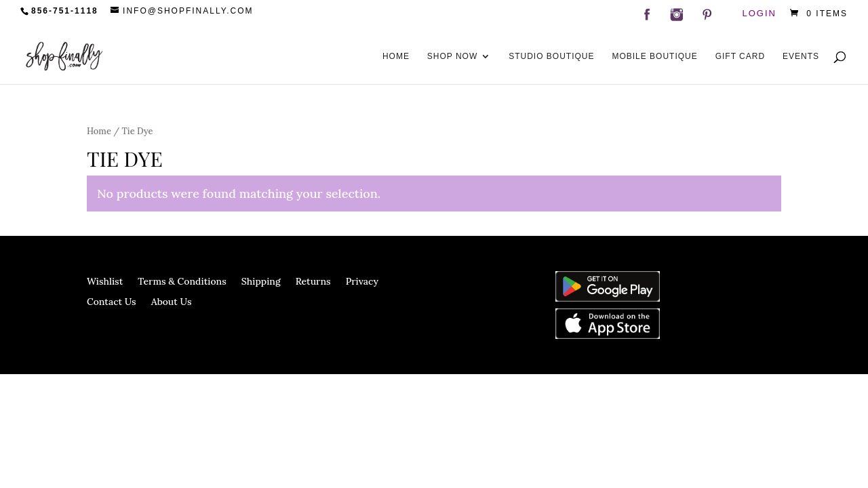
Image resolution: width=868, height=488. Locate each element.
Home (396, 56)
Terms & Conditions (182, 282)
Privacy (362, 282)
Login (759, 14)
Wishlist (105, 282)
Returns (313, 282)
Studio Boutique (551, 56)
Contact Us (112, 302)
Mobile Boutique (654, 56)
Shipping (261, 282)
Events (801, 56)
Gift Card (740, 56)
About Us (172, 302)
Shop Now (452, 56)
